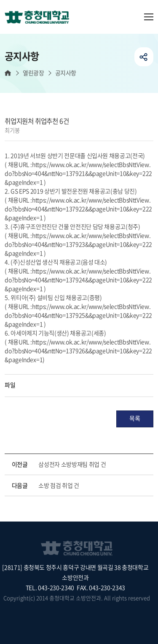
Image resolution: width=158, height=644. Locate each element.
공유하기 (144, 57)
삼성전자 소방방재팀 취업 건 (72, 464)
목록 (135, 418)
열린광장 (33, 73)
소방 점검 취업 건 (59, 485)
